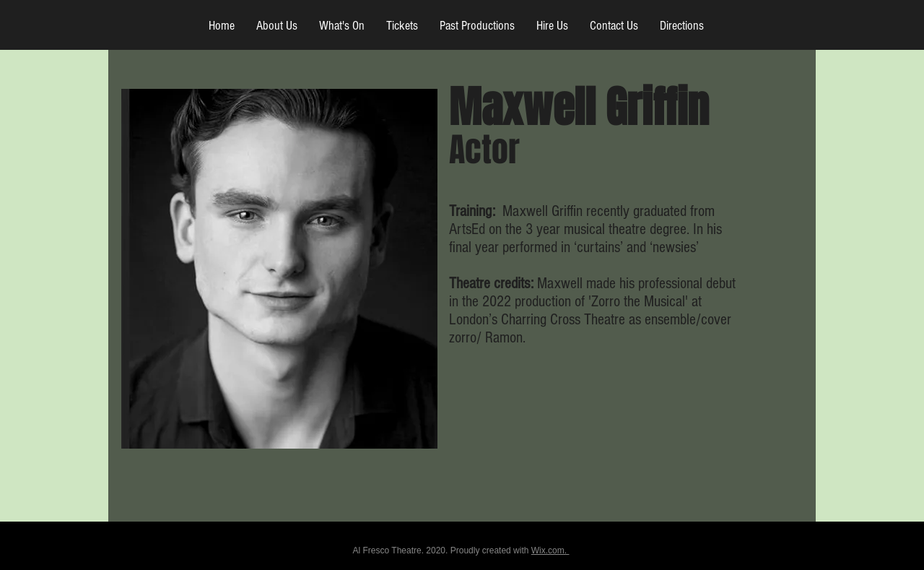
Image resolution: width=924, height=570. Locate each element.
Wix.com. (550, 550)
